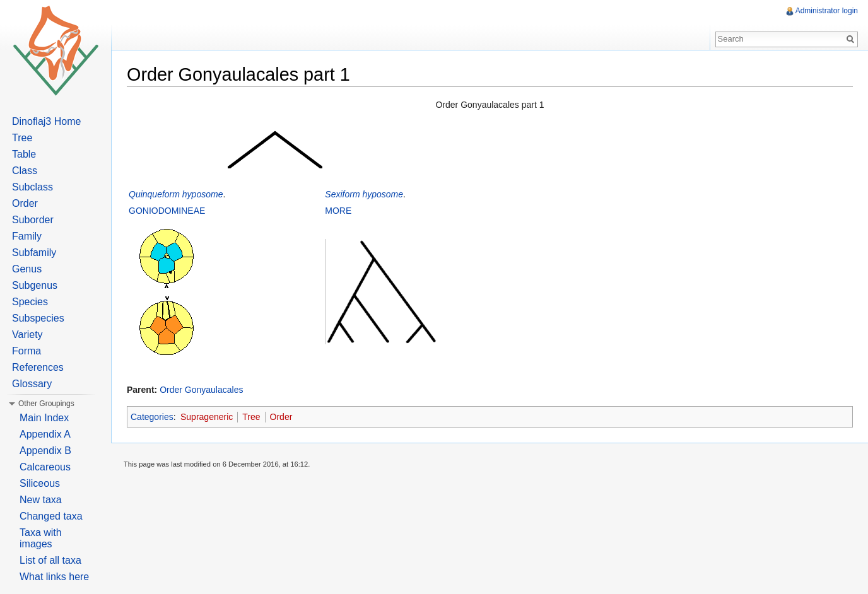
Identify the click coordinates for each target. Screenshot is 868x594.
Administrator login (827, 11)
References (38, 367)
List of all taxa (50, 560)
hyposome (203, 194)
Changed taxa (51, 516)
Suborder (33, 220)
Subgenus (35, 285)
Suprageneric (207, 417)
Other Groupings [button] (46, 404)
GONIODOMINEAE (167, 211)
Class (25, 171)
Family (27, 236)
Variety (27, 335)
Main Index (44, 418)
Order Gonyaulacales (201, 390)
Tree (251, 417)
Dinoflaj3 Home (46, 121)
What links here (54, 577)
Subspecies (38, 318)
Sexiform (342, 194)
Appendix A (45, 434)
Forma (26, 351)
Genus (27, 269)
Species (30, 302)
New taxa (41, 500)
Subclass (32, 187)
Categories (152, 417)
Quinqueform (154, 194)
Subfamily (34, 253)
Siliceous (40, 483)
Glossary (32, 384)
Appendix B (45, 451)
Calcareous (45, 467)
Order (281, 417)
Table (24, 154)
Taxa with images (41, 538)
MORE (338, 211)
